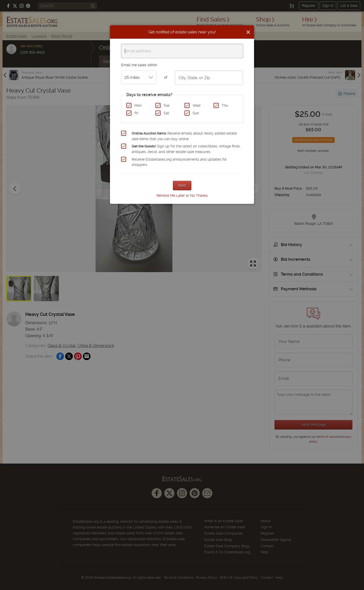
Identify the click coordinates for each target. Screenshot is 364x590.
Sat (166, 113)
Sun (196, 113)
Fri (136, 113)
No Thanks (199, 195)
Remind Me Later (171, 195)
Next (182, 185)
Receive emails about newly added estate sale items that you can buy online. (184, 136)
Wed (197, 105)
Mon (138, 105)
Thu (225, 105)
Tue (166, 105)
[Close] (248, 32)
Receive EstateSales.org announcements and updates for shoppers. (179, 162)
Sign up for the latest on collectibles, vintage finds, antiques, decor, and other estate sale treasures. (186, 149)
